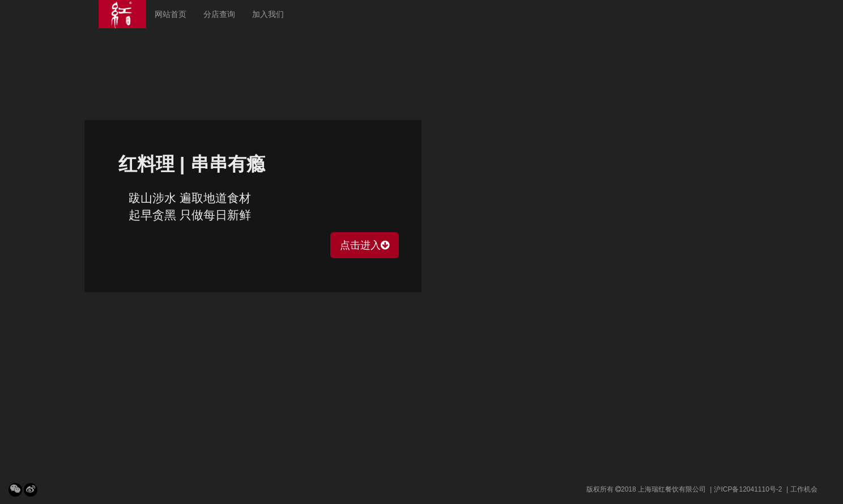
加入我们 (268, 14)
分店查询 (219, 14)
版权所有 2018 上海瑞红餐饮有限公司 (646, 489)
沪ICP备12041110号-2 (748, 489)
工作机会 (804, 489)
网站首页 (171, 14)
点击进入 (365, 245)
